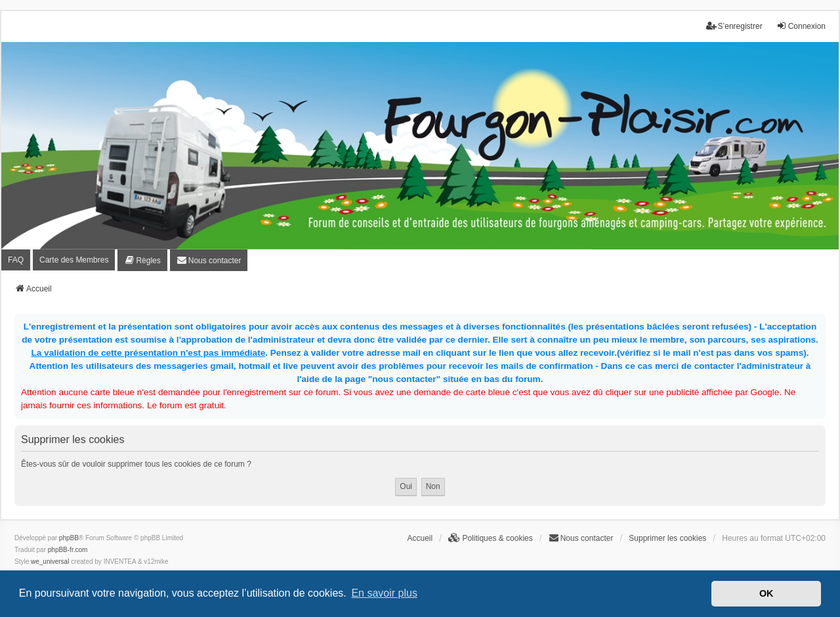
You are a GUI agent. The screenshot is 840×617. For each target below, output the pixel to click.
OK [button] (766, 593)
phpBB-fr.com (68, 550)
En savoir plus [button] (384, 593)
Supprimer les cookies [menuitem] (667, 538)
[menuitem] (142, 260)
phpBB (69, 538)
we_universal (50, 562)
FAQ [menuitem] (16, 260)
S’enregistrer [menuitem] (734, 26)
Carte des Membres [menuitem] (74, 260)
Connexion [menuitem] (801, 26)
